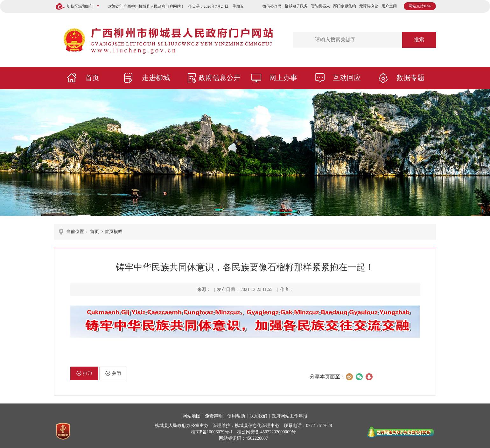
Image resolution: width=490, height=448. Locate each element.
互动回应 (347, 78)
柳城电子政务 (296, 6)
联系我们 (258, 416)
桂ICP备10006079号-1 (212, 432)
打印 (84, 373)
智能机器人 (320, 6)
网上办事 (283, 78)
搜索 (419, 40)
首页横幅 (114, 232)
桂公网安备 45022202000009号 (267, 432)
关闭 (113, 373)
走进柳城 (156, 78)
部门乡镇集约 (345, 6)
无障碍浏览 (369, 6)
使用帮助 (236, 416)
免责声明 (214, 416)
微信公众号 (272, 6)
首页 (92, 78)
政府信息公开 (220, 78)
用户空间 (389, 6)
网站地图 (192, 416)
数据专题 (410, 78)
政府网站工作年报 (290, 416)
